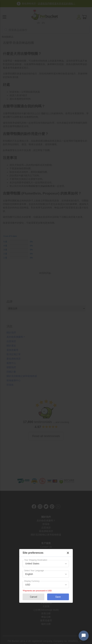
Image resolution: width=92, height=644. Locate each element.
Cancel (34, 597)
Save (58, 597)
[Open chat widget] (84, 636)
